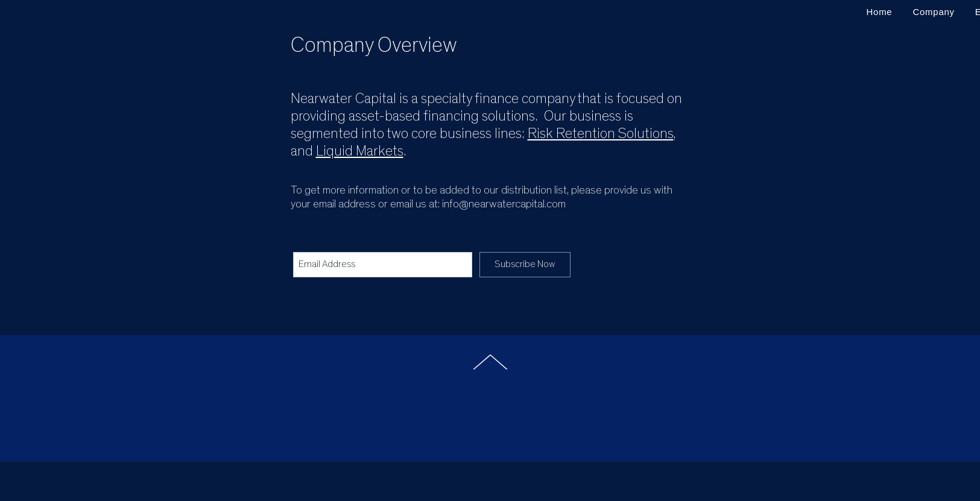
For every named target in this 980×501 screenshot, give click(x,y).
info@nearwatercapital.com (504, 204)
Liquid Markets (360, 151)
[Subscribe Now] (525, 265)
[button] (933, 12)
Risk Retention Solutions (601, 134)
